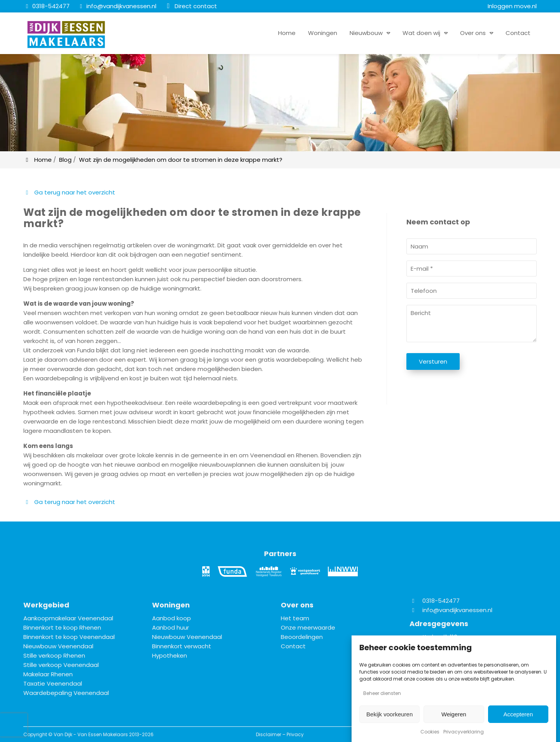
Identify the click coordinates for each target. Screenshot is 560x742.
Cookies (430, 732)
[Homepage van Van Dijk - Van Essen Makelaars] (66, 35)
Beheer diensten (382, 693)
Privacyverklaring (464, 732)
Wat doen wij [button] (421, 33)
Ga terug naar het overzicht (69, 192)
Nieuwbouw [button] (366, 33)
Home (287, 33)
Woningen (323, 33)
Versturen (433, 361)
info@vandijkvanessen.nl (457, 610)
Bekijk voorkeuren (389, 714)
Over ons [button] (473, 33)
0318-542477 (435, 601)
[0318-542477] (46, 6)
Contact (518, 33)
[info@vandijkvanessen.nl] (117, 6)
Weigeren (454, 714)
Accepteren (518, 714)
